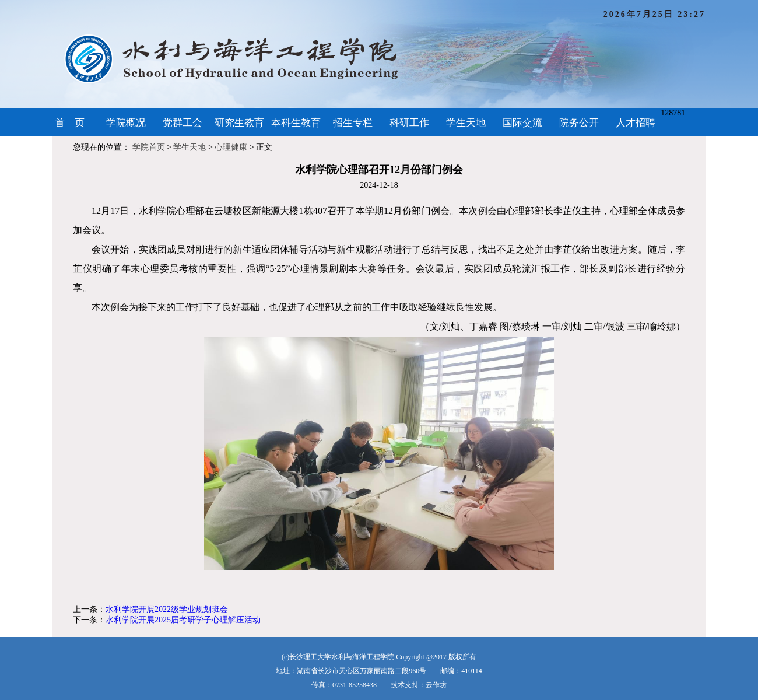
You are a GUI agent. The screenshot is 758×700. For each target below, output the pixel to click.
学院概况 (126, 123)
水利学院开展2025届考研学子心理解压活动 (183, 620)
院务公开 (579, 123)
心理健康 (231, 147)
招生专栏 (353, 123)
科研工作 (409, 123)
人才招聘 (636, 123)
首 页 (70, 123)
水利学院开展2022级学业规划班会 (167, 609)
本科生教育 (296, 123)
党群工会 (183, 123)
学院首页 (149, 147)
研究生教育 (239, 123)
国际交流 (522, 123)
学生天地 (466, 123)
